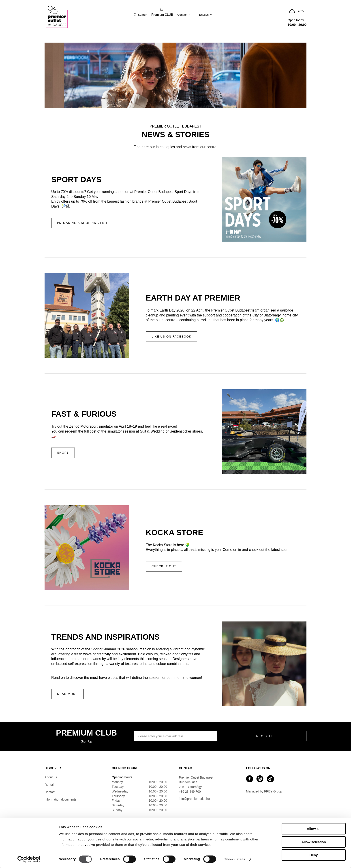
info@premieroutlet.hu (194, 799)
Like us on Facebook (171, 337)
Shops (63, 453)
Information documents (60, 799)
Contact (50, 792)
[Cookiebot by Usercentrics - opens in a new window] (29, 859)
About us (51, 777)
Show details (235, 859)
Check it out (164, 566)
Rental (49, 785)
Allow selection (314, 842)
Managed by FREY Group (264, 791)
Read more (67, 694)
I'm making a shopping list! (83, 223)
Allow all (314, 829)
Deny (314, 855)
